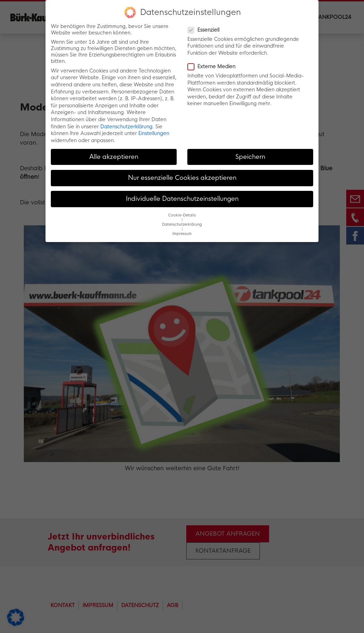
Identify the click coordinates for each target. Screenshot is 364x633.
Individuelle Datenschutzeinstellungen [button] (182, 199)
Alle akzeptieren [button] (114, 157)
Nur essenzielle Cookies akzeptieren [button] (182, 178)
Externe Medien (214, 66)
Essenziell (206, 30)
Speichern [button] (250, 157)
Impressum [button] (182, 234)
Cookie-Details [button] (182, 215)
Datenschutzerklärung (126, 127)
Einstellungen (154, 133)
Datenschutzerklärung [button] (182, 224)
